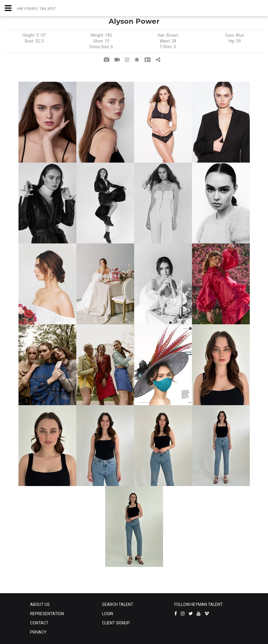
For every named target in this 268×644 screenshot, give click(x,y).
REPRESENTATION (47, 614)
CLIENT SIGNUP (116, 623)
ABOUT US (40, 604)
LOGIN (108, 614)
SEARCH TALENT (118, 604)
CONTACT (39, 623)
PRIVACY (38, 632)
